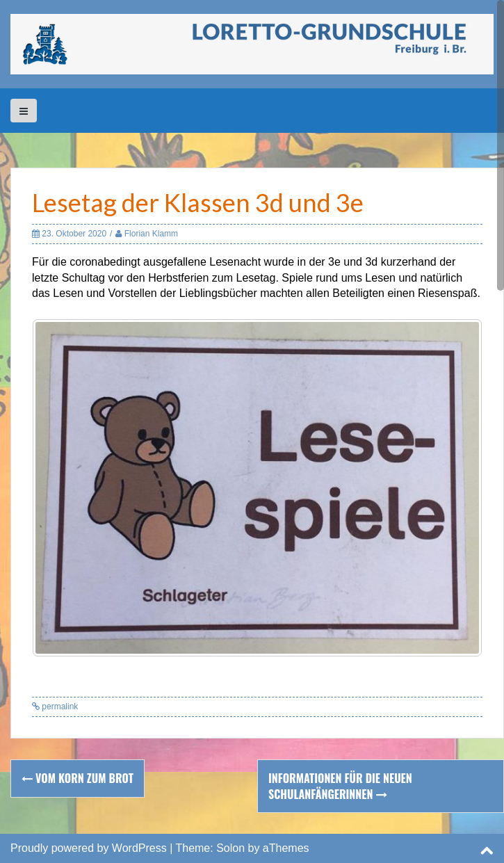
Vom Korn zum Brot (78, 778)
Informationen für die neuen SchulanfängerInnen (340, 786)
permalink (59, 707)
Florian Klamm (151, 234)
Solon (230, 848)
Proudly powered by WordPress (89, 848)
